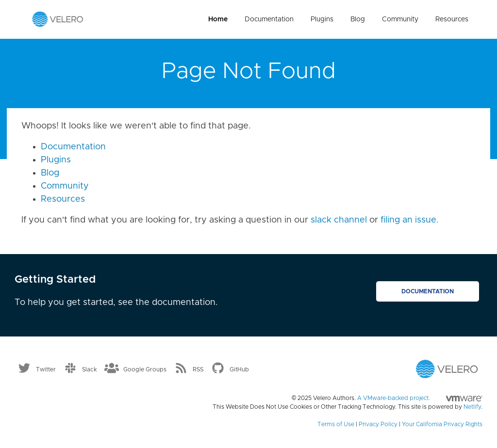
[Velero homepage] (58, 19)
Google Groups (145, 369)
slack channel (339, 220)
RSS (198, 369)
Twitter (46, 369)
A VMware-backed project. (420, 398)
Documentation (269, 19)
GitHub (239, 369)
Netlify (472, 407)
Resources (452, 19)
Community (400, 19)
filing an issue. (410, 220)
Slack (90, 369)
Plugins (322, 19)
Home (218, 19)
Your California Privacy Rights (442, 424)
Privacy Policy (378, 424)
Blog (358, 19)
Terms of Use (336, 424)
